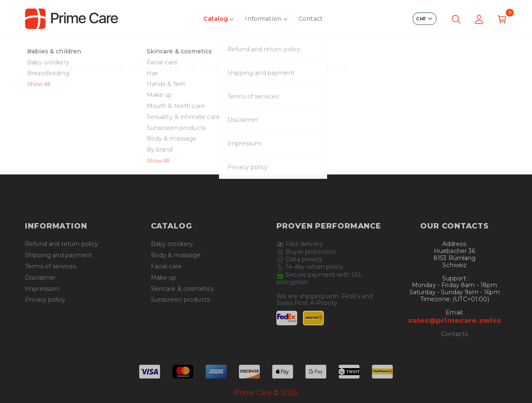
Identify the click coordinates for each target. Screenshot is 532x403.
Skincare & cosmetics (182, 289)
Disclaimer (40, 278)
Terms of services (50, 267)
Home (34, 49)
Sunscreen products (181, 300)
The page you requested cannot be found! (119, 49)
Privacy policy (45, 300)
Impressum (42, 289)
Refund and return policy (62, 244)
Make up (164, 278)
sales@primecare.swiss (454, 320)
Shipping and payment (59, 255)
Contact (310, 19)
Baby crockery (172, 244)
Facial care (166, 267)
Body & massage (176, 255)
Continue (266, 155)
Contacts (455, 334)
